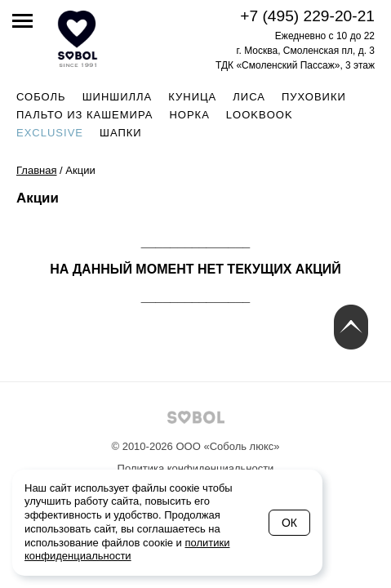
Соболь (41, 97)
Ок (289, 523)
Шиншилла (118, 97)
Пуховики (314, 97)
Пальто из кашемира (84, 115)
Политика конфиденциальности (196, 468)
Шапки (121, 133)
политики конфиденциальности (127, 550)
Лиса (249, 97)
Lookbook (260, 115)
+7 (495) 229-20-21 (307, 16)
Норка (189, 115)
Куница (192, 97)
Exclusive (50, 133)
